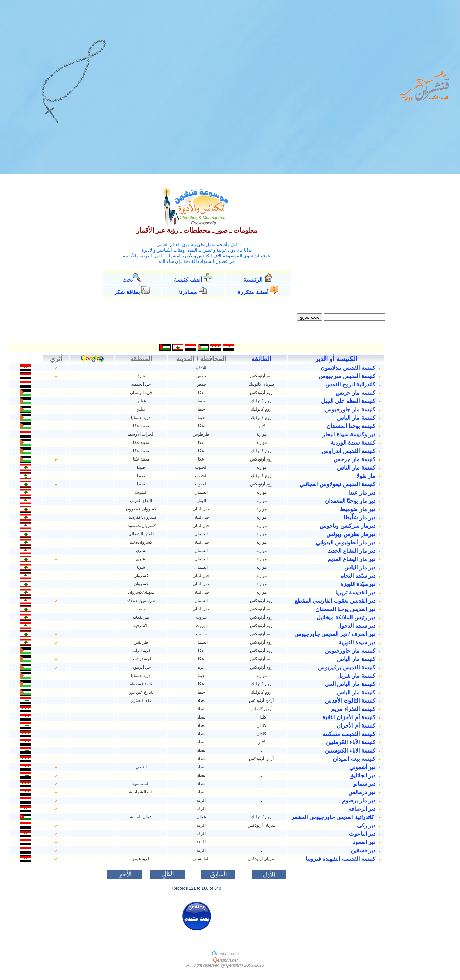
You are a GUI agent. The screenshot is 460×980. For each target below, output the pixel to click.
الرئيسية (254, 280)
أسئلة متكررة (253, 292)
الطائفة (261, 359)
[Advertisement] (423, 287)
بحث (128, 280)
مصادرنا (188, 292)
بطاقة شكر (127, 292)
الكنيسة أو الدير (336, 359)
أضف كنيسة (188, 280)
